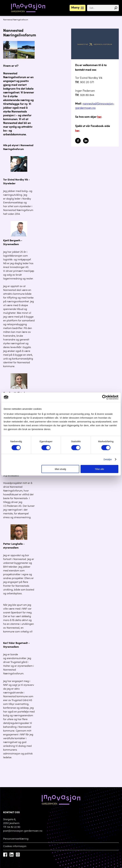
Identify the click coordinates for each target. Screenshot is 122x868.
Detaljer (108, 459)
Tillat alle (100, 469)
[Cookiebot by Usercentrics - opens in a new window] (104, 397)
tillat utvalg (60, 469)
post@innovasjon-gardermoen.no (23, 831)
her (99, 117)
